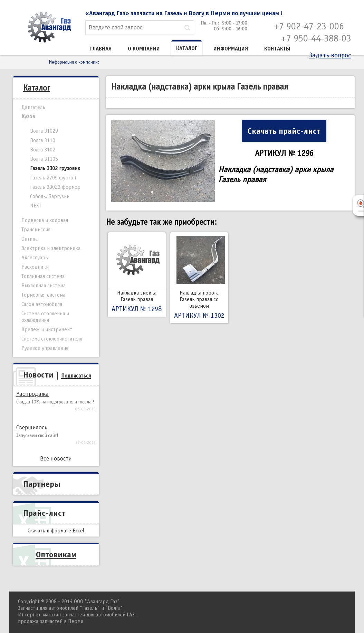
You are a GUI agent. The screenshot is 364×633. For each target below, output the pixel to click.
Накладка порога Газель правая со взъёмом (199, 278)
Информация (231, 49)
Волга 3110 (43, 140)
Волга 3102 (43, 150)
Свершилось (32, 427)
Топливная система (43, 276)
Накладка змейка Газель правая (137, 274)
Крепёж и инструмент (47, 329)
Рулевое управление (45, 348)
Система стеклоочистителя (52, 339)
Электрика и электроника (51, 248)
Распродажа (32, 394)
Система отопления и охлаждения (45, 317)
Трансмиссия (36, 230)
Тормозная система (43, 295)
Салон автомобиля (42, 304)
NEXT (36, 206)
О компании (144, 49)
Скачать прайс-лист (284, 131)
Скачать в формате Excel (56, 531)
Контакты (277, 49)
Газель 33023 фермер (55, 187)
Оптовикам (56, 555)
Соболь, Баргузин (50, 196)
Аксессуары (35, 258)
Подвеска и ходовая (45, 220)
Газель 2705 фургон (53, 178)
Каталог (187, 48)
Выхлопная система (44, 286)
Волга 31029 (44, 131)
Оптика (30, 239)
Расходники (35, 267)
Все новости (56, 459)
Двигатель (33, 107)
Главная (101, 49)
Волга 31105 (44, 159)
